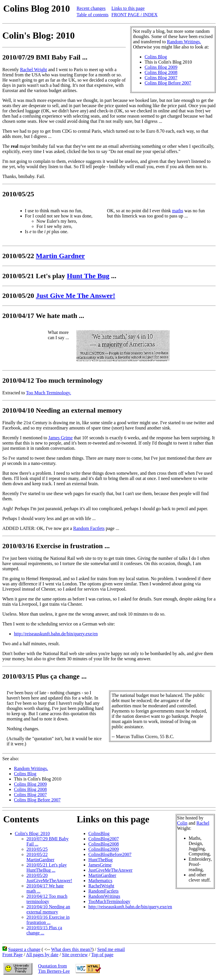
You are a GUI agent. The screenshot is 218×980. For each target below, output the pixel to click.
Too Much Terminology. (48, 393)
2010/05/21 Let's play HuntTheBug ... (47, 867)
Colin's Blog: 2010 (32, 834)
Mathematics (100, 881)
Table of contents (92, 15)
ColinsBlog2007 (104, 839)
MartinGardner (102, 875)
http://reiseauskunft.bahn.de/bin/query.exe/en (56, 634)
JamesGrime (100, 865)
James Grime (60, 438)
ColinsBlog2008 (104, 844)
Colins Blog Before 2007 (168, 83)
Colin (182, 823)
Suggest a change (24, 949)
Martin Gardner (60, 256)
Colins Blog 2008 (161, 72)
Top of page (102, 955)
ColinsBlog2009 (104, 849)
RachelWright (101, 886)
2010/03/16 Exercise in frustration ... (48, 920)
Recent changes (91, 8)
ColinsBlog (99, 834)
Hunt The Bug (88, 276)
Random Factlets (89, 528)
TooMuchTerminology (109, 901)
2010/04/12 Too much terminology (47, 899)
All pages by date (42, 955)
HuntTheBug (101, 860)
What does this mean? (72, 949)
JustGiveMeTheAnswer (110, 870)
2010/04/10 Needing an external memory (48, 909)
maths (178, 211)
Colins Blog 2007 (161, 78)
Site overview (75, 955)
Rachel (203, 823)
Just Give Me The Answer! (75, 296)
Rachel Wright (34, 70)
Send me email (111, 949)
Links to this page (128, 8)
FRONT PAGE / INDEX (134, 15)
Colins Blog (156, 57)
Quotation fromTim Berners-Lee (54, 969)
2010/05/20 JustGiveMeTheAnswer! (49, 878)
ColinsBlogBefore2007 (110, 854)
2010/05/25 (37, 849)
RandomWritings (104, 896)
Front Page (12, 955)
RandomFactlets (103, 891)
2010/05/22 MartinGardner (40, 857)
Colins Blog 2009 (161, 67)
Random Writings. (184, 42)
